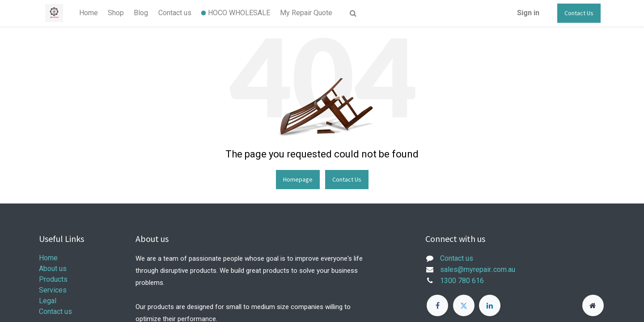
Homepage (298, 179)
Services (53, 290)
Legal (48, 301)
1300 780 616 (462, 281)
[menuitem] (88, 13)
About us (53, 269)
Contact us (55, 311)
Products (53, 279)
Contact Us (579, 13)
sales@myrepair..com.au (478, 269)
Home (48, 258)
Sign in (528, 13)
